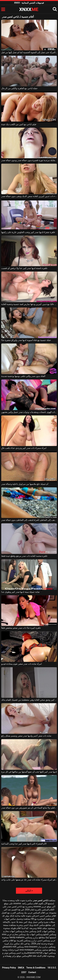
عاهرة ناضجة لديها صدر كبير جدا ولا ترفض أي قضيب (24, 268)
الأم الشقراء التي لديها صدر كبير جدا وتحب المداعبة (24, 844)
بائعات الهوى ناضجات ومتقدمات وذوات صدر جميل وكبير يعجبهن (29, 412)
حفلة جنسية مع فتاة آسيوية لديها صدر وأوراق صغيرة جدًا (26, 340)
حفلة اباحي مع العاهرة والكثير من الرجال (19, 88)
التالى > (29, 891)
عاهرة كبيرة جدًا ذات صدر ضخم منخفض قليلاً (21, 628)
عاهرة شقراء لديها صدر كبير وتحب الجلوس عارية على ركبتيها (28, 232)
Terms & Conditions (36, 968)
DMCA (21, 968)
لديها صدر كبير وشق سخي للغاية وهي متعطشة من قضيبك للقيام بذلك (29, 700)
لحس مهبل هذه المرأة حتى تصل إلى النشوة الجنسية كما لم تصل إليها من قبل (29, 52)
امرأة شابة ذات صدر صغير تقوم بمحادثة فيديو (21, 664)
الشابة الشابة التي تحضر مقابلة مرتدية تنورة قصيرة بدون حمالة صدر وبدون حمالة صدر (29, 160)
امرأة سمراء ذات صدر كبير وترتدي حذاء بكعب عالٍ (24, 448)
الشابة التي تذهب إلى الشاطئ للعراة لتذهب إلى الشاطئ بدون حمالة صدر (29, 520)
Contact (32, 972)
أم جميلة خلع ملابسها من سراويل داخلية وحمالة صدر (25, 484)
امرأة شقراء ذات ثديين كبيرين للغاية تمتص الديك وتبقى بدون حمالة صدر (29, 196)
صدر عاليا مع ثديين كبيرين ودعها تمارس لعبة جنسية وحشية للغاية (29, 304)
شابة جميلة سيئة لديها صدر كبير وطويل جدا (20, 592)
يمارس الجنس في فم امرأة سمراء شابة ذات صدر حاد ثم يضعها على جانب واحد (29, 880)
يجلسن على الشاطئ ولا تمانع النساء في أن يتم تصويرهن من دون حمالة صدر (29, 808)
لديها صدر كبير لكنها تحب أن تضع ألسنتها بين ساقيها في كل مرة (29, 772)
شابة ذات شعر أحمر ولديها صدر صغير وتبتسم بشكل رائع (26, 736)
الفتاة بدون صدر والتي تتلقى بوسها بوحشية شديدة (23, 376)
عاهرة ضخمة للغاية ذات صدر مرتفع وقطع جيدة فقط (24, 556)
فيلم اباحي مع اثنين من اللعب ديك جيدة (19, 124)
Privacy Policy (9, 968)
